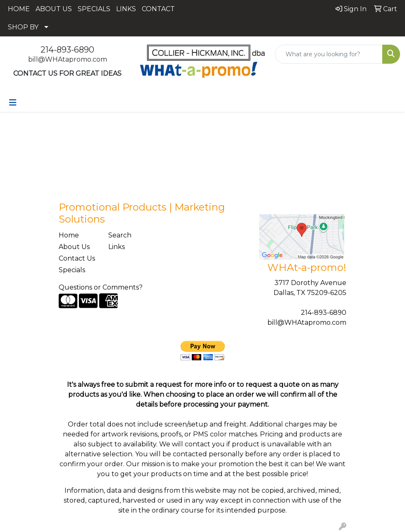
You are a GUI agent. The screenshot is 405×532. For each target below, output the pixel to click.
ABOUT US (54, 9)
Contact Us (77, 258)
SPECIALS (94, 9)
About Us (74, 247)
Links (117, 247)
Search (120, 235)
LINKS (126, 9)
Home (69, 235)
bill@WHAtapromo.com (68, 59)
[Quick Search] (329, 54)
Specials (72, 270)
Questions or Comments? (101, 287)
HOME (19, 9)
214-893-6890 (67, 50)
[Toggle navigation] (13, 103)
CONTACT (158, 9)
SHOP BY (23, 27)
